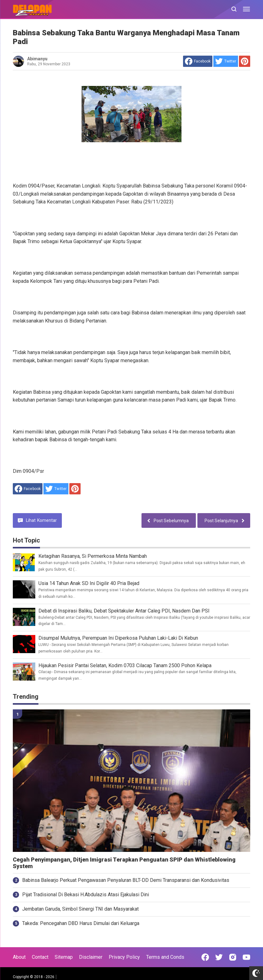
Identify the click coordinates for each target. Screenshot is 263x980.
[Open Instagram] (233, 957)
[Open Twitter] (219, 957)
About (19, 957)
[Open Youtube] (246, 957)
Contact (40, 957)
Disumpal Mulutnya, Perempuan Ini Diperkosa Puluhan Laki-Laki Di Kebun (118, 638)
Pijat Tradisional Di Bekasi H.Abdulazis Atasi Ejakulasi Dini (86, 895)
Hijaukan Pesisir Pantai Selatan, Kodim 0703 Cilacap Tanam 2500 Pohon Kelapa (125, 665)
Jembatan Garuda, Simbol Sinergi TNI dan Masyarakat (80, 909)
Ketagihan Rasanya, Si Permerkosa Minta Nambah (93, 556)
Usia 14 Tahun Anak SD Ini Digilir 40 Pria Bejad (89, 583)
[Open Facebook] (205, 957)
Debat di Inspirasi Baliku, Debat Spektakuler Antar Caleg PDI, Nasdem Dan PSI (124, 611)
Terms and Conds (165, 957)
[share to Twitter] (226, 61)
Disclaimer (91, 957)
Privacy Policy (124, 957)
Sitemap (64, 957)
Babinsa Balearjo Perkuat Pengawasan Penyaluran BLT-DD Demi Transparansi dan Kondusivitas (126, 880)
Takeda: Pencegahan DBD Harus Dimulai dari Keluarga (81, 923)
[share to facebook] (198, 61)
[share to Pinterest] (245, 61)
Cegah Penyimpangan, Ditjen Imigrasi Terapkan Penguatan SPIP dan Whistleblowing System (124, 863)
